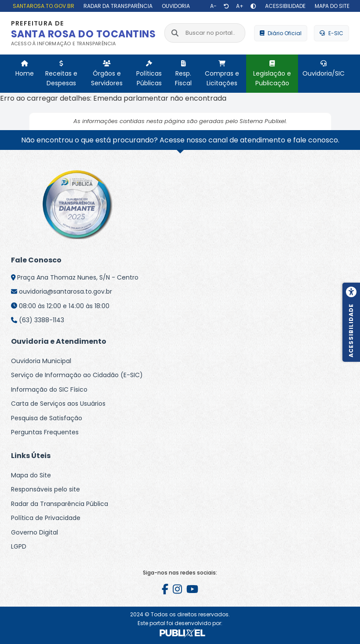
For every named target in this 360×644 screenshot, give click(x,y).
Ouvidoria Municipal (41, 361)
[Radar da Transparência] (117, 6)
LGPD (19, 546)
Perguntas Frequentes (45, 432)
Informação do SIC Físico (49, 389)
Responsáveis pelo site (45, 489)
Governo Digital (35, 532)
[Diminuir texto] (213, 6)
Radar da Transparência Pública (60, 504)
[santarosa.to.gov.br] (42, 6)
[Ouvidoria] (175, 6)
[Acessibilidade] (284, 6)
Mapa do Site (31, 475)
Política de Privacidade (46, 518)
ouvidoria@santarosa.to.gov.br (65, 291)
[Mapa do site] (331, 6)
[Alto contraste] (253, 6)
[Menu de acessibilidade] (351, 322)
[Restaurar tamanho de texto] (226, 6)
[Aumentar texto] (240, 6)
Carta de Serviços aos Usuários (58, 404)
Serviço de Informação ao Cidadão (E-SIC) (77, 375)
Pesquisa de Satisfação (47, 418)
